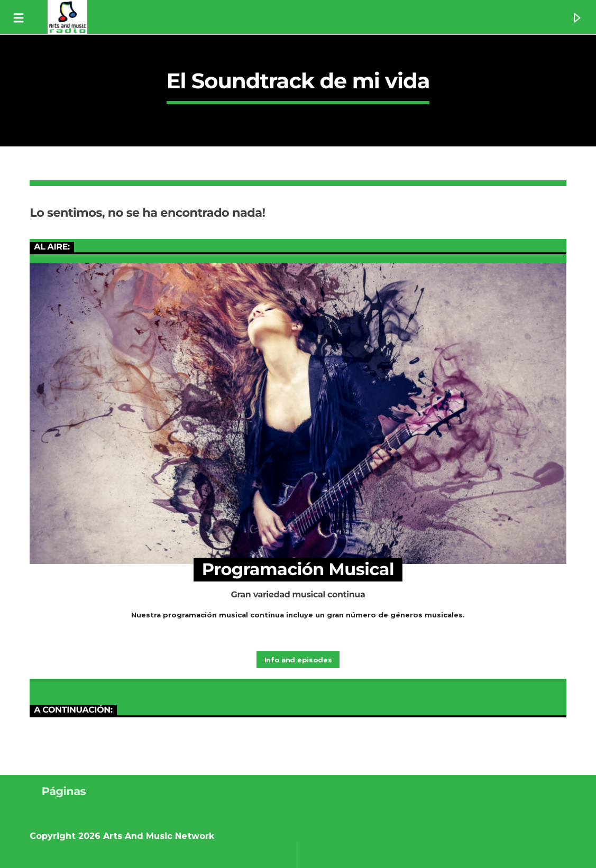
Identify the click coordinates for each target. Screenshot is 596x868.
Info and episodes (298, 660)
